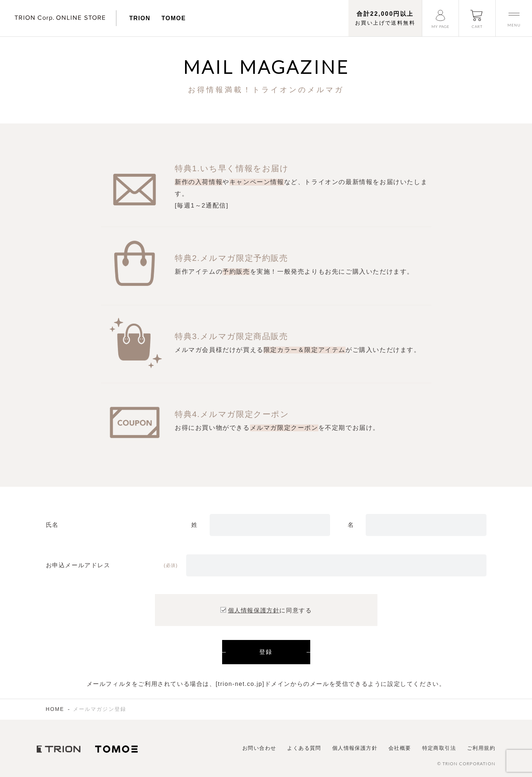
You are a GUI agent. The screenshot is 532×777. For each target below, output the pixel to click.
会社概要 (400, 748)
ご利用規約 (481, 748)
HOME (55, 709)
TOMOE (174, 18)
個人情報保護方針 (254, 610)
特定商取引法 (439, 748)
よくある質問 (304, 748)
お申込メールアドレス (78, 565)
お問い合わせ (259, 748)
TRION (140, 18)
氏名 (52, 525)
